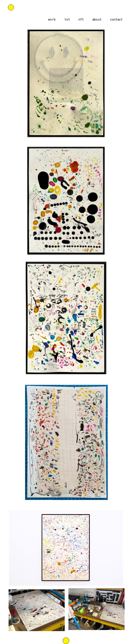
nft (81, 19)
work (52, 19)
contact (116, 19)
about (97, 19)
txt (67, 19)
